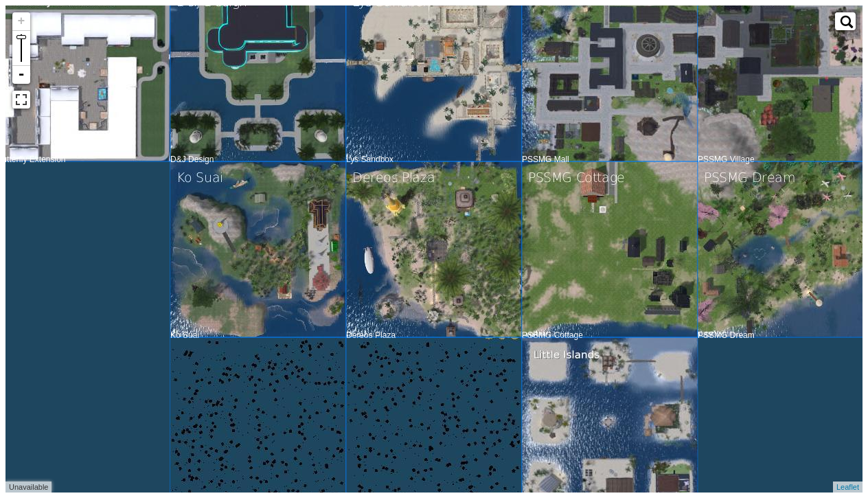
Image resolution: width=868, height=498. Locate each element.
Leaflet (848, 484)
